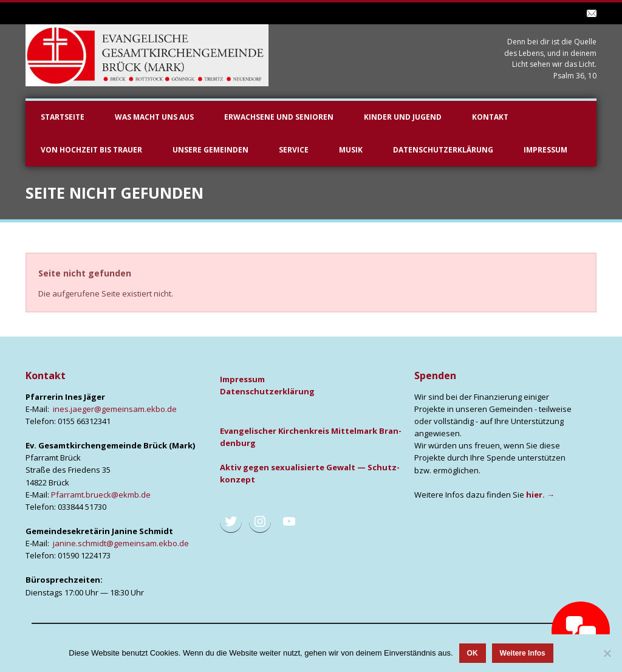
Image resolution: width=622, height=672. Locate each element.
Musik (351, 150)
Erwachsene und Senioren (279, 117)
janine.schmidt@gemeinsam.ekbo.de (121, 543)
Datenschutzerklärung (443, 150)
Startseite (63, 117)
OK (473, 653)
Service (294, 150)
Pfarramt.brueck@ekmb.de (101, 495)
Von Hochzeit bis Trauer (91, 150)
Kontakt (490, 117)
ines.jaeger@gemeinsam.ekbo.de (115, 409)
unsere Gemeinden (210, 150)
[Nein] (607, 653)
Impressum (545, 150)
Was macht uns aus (154, 117)
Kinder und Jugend (403, 117)
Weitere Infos (523, 653)
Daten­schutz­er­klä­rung (267, 391)
